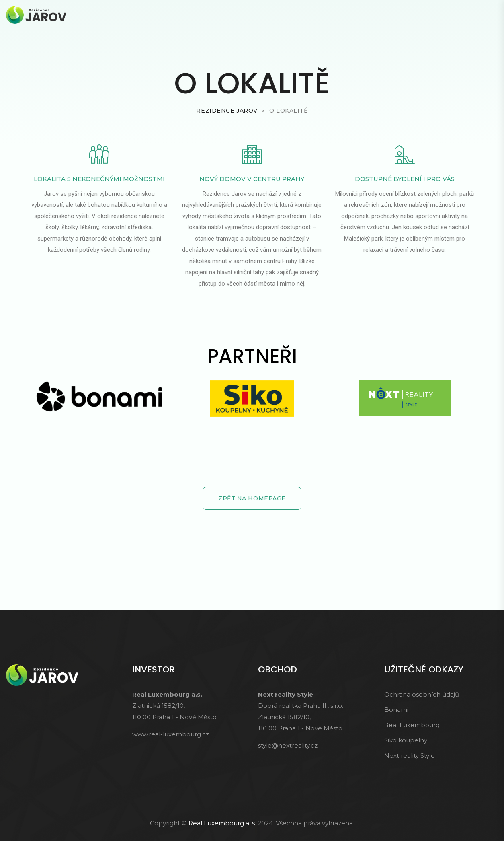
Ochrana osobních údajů (422, 694)
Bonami (396, 710)
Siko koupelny (406, 740)
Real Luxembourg (412, 725)
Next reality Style (410, 756)
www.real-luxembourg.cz (171, 734)
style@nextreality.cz (288, 745)
